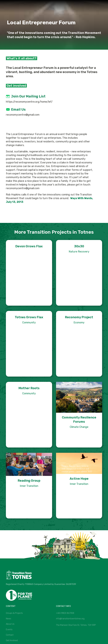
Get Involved (12, 640)
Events (9, 629)
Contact (10, 635)
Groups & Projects (14, 613)
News (9, 619)
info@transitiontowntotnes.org (70, 619)
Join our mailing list (28, 96)
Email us (18, 109)
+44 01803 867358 (65, 613)
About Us (10, 624)
